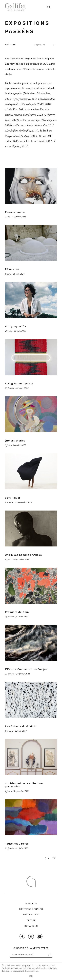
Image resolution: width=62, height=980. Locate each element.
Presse (31, 920)
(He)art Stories (15, 441)
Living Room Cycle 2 (19, 383)
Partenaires (31, 915)
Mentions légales (31, 909)
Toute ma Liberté (17, 844)
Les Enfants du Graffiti (21, 726)
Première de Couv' (18, 612)
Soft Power (13, 498)
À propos (31, 903)
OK (31, 976)
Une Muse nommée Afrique (23, 555)
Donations (31, 926)
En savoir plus (32, 971)
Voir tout (10, 44)
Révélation (12, 269)
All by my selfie (16, 326)
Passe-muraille (15, 212)
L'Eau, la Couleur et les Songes (26, 669)
